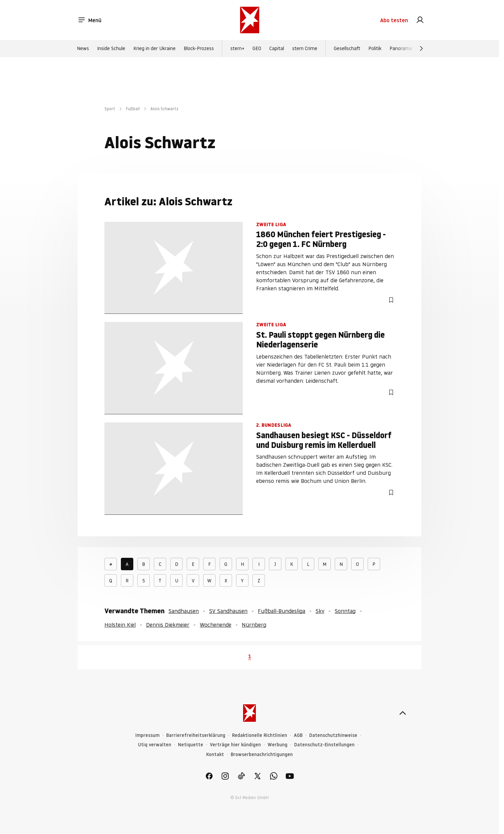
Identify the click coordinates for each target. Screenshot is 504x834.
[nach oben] (403, 713)
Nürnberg (254, 625)
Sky (320, 611)
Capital (277, 48)
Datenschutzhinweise (333, 735)
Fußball (133, 109)
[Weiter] (421, 48)
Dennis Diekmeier (168, 625)
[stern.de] (250, 20)
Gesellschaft (347, 48)
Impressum (147, 735)
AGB (298, 735)
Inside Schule (111, 48)
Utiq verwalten (155, 745)
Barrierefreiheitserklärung (196, 735)
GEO (257, 48)
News (83, 48)
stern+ (237, 48)
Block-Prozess (199, 48)
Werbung (278, 745)
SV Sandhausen (228, 611)
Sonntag (345, 611)
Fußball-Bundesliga (282, 611)
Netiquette (191, 745)
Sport (110, 109)
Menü (89, 20)
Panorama (401, 48)
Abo (394, 20)
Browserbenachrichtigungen (262, 755)
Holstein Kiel (120, 625)
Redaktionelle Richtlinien (260, 735)
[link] (420, 20)
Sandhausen (184, 611)
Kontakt (215, 755)
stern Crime (305, 48)
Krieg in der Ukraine (154, 48)
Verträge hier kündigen (235, 745)
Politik (375, 48)
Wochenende (216, 625)
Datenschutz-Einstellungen (324, 745)
